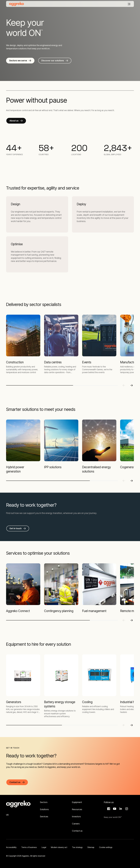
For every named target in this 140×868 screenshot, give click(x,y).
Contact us (77, 831)
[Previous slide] (124, 385)
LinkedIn (120, 809)
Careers (76, 824)
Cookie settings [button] (106, 847)
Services (44, 817)
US (7, 815)
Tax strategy (77, 847)
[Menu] (129, 4)
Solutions (44, 809)
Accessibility (11, 847)
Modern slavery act (59, 847)
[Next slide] (132, 385)
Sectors (44, 802)
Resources (77, 809)
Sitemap (91, 847)
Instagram (126, 809)
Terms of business (29, 847)
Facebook (108, 809)
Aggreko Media (114, 809)
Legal (44, 847)
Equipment (77, 802)
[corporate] (16, 4)
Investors (76, 817)
